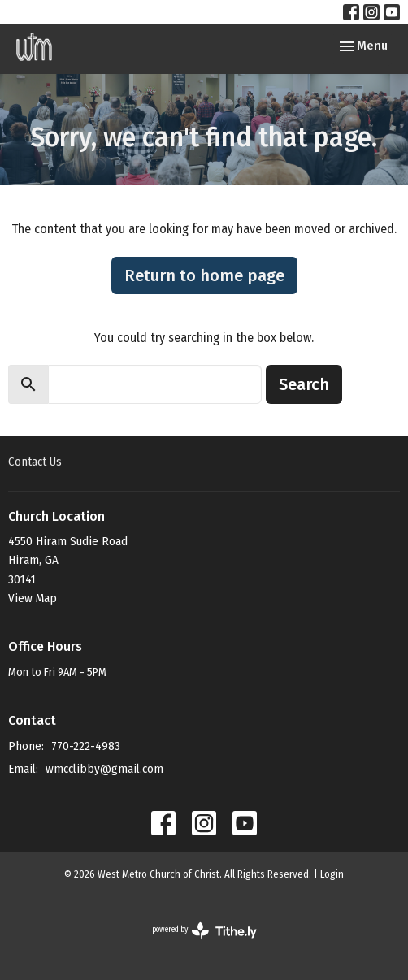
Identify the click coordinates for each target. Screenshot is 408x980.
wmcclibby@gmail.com (104, 769)
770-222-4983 (86, 746)
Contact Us (35, 462)
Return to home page (204, 275)
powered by (204, 931)
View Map (33, 598)
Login (332, 874)
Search (304, 384)
